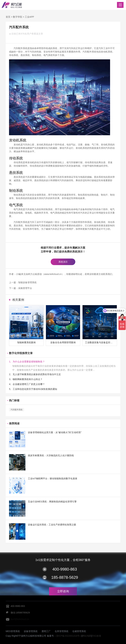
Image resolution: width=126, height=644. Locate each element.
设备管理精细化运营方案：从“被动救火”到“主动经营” (55, 432)
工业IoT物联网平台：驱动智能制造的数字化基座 (52, 479)
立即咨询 (63, 591)
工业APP (29, 17)
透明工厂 (46, 631)
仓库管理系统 (62, 631)
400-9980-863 (65, 569)
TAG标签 (97, 636)
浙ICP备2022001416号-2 (69, 636)
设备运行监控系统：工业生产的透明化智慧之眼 (52, 525)
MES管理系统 (13, 631)
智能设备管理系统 (27, 282)
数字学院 (18, 17)
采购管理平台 (25, 288)
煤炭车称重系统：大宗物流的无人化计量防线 (51, 455)
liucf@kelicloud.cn (20, 619)
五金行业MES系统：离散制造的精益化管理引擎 (52, 502)
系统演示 (63, 262)
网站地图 (87, 636)
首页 (8, 17)
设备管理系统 (31, 631)
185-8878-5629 (65, 577)
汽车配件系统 (17, 410)
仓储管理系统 (79, 631)
